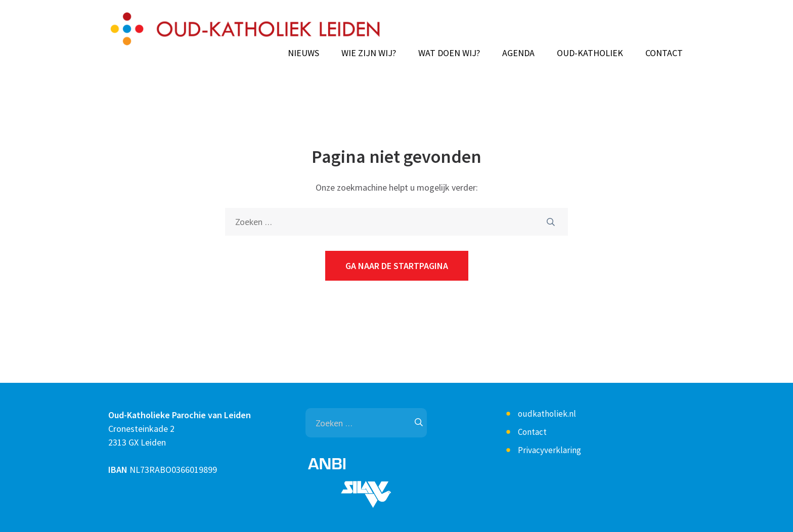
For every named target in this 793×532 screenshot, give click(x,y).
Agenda (518, 53)
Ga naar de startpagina (397, 266)
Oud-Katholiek (590, 53)
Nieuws (303, 53)
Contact (664, 53)
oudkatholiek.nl (547, 414)
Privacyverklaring (549, 450)
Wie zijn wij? (369, 53)
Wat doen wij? (449, 53)
